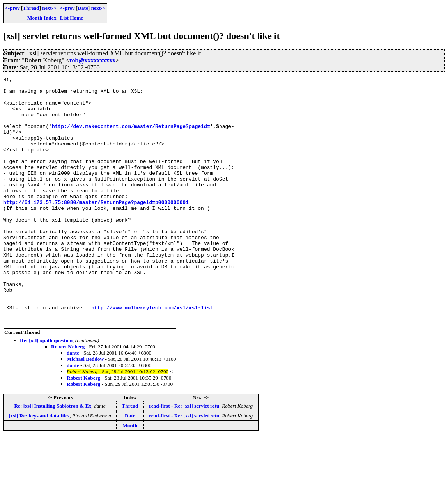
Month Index (42, 18)
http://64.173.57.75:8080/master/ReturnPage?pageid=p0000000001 (96, 228)
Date (83, 8)
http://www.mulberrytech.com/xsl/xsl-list (152, 354)
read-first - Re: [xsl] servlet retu (184, 455)
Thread (31, 8)
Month (130, 474)
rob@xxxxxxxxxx (93, 60)
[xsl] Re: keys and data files (39, 465)
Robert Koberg (68, 396)
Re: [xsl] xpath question (46, 389)
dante (73, 402)
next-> (49, 8)
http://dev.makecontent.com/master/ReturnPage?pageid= (131, 137)
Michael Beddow (85, 408)
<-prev (12, 8)
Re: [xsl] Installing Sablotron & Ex (53, 455)
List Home (72, 18)
